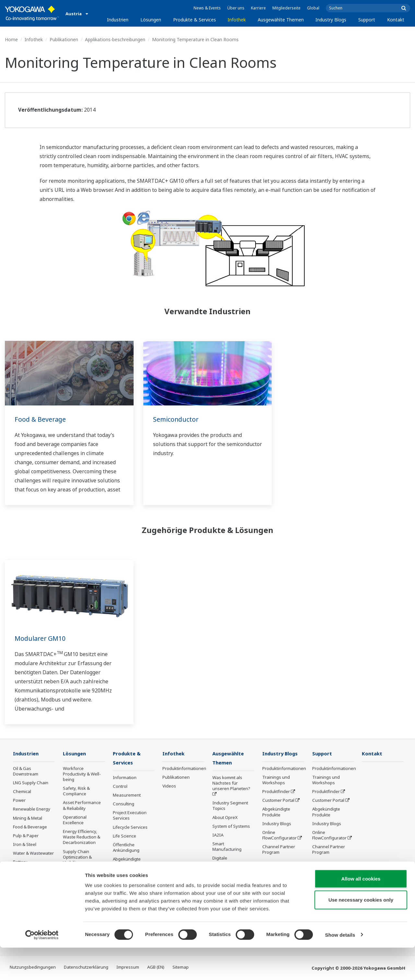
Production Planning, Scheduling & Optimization (83, 877)
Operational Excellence (75, 820)
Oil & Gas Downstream (26, 771)
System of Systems (231, 827)
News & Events (207, 8)
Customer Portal (278, 800)
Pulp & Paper (26, 836)
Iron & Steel (25, 845)
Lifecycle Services (130, 828)
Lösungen (151, 20)
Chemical (22, 792)
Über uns (236, 8)
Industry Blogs (331, 20)
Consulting (124, 804)
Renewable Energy (32, 809)
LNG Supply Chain (31, 783)
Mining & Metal (28, 818)
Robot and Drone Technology (229, 890)
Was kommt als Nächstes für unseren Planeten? (231, 784)
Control (120, 787)
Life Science (124, 837)
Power (19, 800)
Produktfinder (276, 792)
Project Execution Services (130, 816)
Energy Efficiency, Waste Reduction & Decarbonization (82, 837)
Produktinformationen (184, 769)
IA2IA (218, 836)
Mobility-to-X (25, 877)
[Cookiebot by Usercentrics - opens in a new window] (42, 967)
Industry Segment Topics (230, 806)
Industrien (118, 20)
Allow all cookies (361, 911)
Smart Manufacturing (227, 847)
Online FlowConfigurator (279, 835)
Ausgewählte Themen (281, 20)
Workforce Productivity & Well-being (82, 774)
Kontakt (396, 20)
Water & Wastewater (33, 853)
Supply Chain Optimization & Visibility (77, 857)
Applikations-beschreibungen (115, 39)
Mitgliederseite (286, 8)
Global (313, 8)
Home (11, 39)
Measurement (127, 796)
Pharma (21, 886)
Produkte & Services (195, 20)
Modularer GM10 (41, 638)
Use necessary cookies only (361, 932)
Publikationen (64, 39)
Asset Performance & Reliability (82, 806)
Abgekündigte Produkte (127, 862)
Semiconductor (176, 419)
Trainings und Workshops (276, 780)
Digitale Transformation (228, 861)
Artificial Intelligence (232, 873)
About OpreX (225, 818)
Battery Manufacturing (28, 865)
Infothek (237, 20)
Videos (169, 786)
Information (125, 778)
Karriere (258, 8)
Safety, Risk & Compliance (76, 791)
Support (367, 20)
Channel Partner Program (279, 850)
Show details (340, 967)
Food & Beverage (41, 419)
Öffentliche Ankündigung (126, 848)
